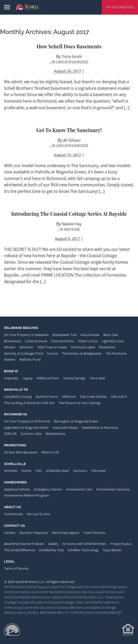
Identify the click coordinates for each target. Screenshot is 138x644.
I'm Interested (120, 7)
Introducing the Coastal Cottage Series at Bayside (69, 214)
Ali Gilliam (72, 140)
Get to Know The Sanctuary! (69, 130)
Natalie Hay (72, 224)
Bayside (72, 229)
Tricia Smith (72, 56)
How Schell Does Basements (69, 46)
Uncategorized (72, 62)
